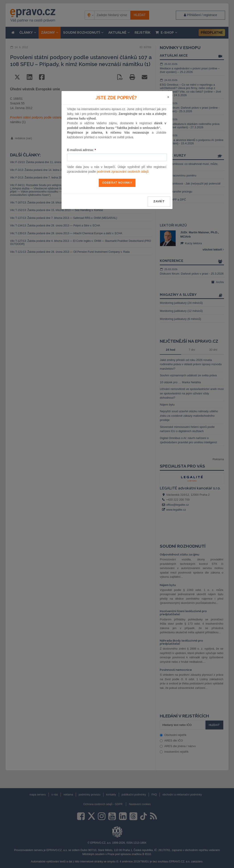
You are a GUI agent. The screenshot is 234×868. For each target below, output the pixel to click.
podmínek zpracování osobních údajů (123, 172)
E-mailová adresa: (81, 150)
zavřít (159, 201)
